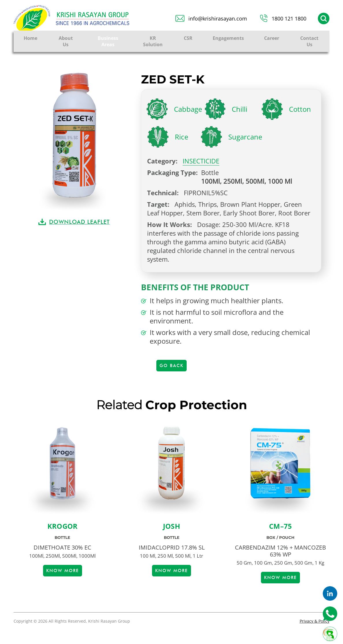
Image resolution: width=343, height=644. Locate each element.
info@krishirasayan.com (218, 18)
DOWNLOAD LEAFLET (79, 222)
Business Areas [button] (108, 41)
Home (30, 38)
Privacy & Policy (315, 621)
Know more (63, 571)
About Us (66, 41)
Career (272, 38)
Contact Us (309, 41)
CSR (188, 38)
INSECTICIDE (201, 161)
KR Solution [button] (153, 41)
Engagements (228, 38)
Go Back (171, 366)
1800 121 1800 (289, 18)
